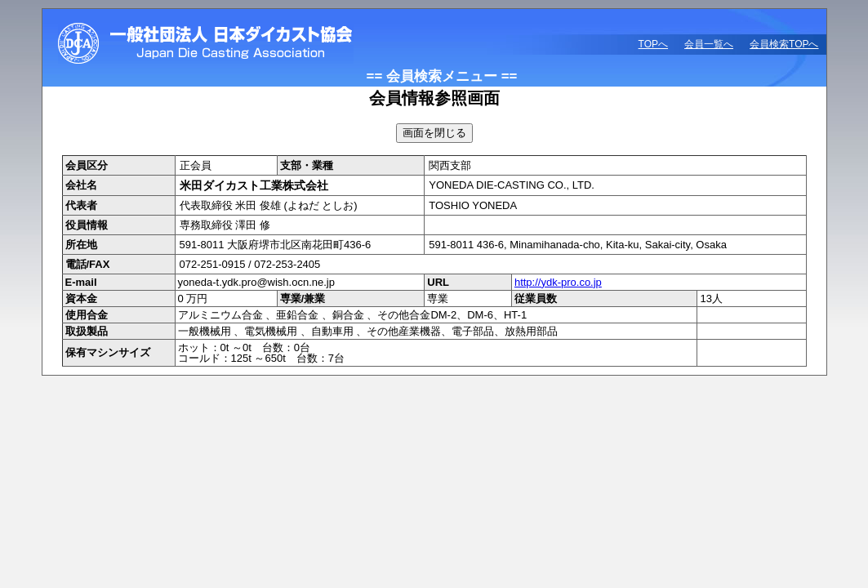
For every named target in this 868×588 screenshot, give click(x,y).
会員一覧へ (709, 44)
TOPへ (653, 44)
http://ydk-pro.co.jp (558, 282)
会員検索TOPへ (784, 44)
